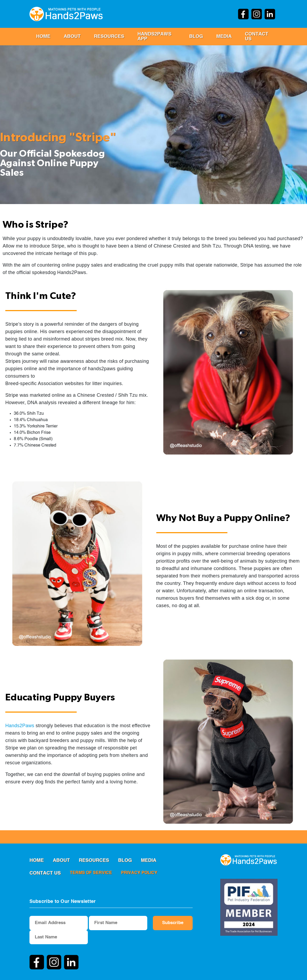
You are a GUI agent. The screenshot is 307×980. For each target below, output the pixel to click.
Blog (196, 37)
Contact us (257, 37)
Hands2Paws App (154, 37)
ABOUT (72, 37)
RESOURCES (109, 37)
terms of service (91, 873)
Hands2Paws (20, 726)
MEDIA (224, 37)
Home (43, 37)
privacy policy (139, 873)
